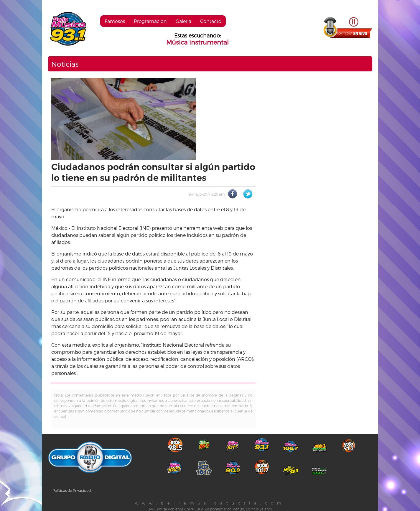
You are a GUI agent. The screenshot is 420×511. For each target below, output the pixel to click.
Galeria (183, 21)
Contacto (211, 21)
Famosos (115, 21)
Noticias (65, 64)
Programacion (150, 21)
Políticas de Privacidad (72, 490)
